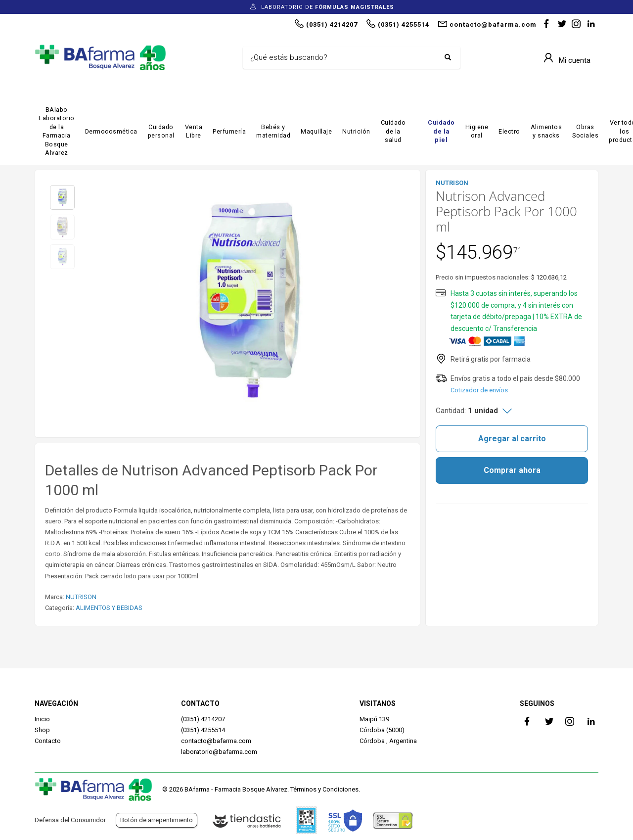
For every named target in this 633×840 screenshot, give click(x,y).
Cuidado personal (161, 131)
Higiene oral (477, 131)
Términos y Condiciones (324, 789)
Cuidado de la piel (441, 131)
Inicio (42, 719)
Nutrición (356, 131)
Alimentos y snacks (546, 131)
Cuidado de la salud (393, 131)
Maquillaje (316, 131)
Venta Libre (194, 131)
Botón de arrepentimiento (157, 820)
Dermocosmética (111, 131)
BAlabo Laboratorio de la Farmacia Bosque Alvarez (57, 131)
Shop (42, 730)
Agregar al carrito (512, 439)
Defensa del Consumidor (70, 820)
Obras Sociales (585, 131)
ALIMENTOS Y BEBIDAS (109, 608)
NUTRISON (81, 597)
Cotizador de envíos (479, 390)
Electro (509, 131)
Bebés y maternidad (273, 131)
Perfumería (229, 131)
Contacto (48, 741)
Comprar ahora (512, 470)
